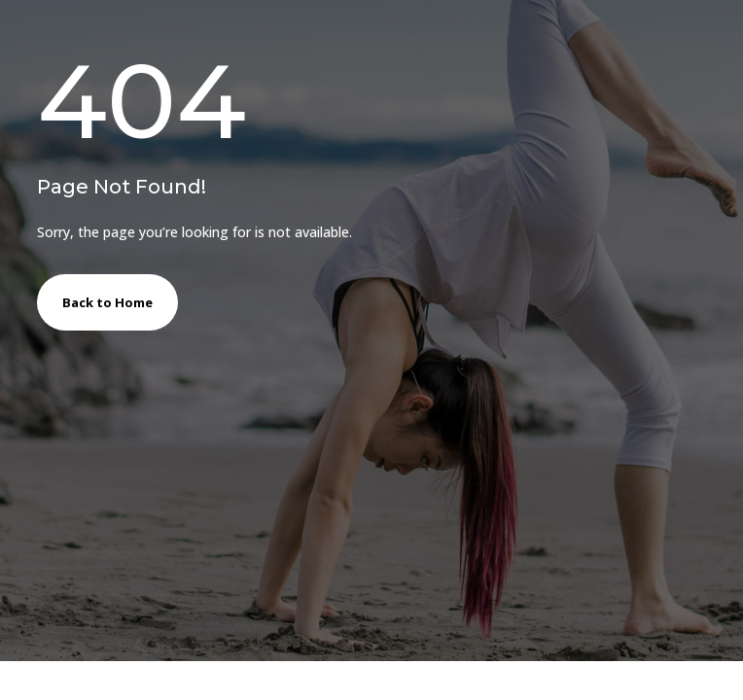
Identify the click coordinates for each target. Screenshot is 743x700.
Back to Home (107, 302)
